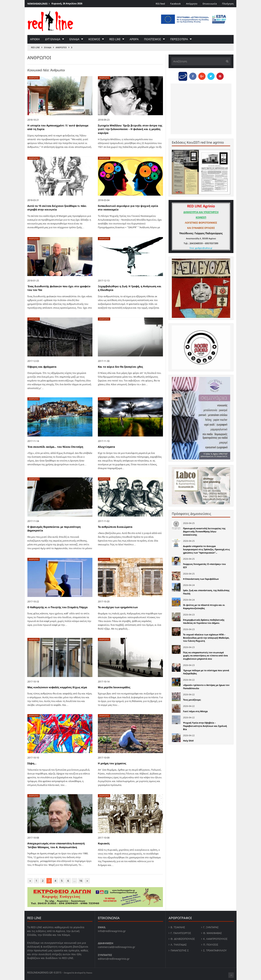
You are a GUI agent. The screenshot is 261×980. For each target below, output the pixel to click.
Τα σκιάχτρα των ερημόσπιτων (118, 607)
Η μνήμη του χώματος (112, 763)
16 (81, 881)
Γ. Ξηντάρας (211, 927)
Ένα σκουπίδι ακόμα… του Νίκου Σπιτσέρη (55, 447)
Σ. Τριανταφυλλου (215, 950)
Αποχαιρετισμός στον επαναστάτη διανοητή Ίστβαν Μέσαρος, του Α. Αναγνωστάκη (56, 845)
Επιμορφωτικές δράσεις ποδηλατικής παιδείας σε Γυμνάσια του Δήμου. (204, 621)
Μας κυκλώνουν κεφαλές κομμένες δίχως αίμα (57, 687)
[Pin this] (220, 76)
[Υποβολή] (226, 61)
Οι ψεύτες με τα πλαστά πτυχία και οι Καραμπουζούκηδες (204, 607)
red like (115, 39)
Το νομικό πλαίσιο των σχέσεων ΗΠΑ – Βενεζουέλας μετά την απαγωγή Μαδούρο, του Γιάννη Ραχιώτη (206, 638)
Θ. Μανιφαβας (213, 933)
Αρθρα (134, 39)
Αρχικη (35, 39)
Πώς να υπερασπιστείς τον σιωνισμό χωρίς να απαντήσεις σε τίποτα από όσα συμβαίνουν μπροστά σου (205, 656)
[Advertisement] (201, 109)
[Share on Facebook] (193, 76)
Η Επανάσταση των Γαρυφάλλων (201, 579)
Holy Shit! (188, 741)
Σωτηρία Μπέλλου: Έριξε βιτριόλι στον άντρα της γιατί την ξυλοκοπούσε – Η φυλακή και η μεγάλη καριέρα (130, 129)
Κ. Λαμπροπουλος (215, 939)
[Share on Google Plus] (202, 76)
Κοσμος (94, 39)
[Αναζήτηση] (201, 61)
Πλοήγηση (228, 4)
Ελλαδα (74, 39)
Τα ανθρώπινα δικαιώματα (115, 527)
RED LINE (35, 47)
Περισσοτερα (179, 39)
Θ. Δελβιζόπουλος (183, 939)
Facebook (175, 4)
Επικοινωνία (210, 4)
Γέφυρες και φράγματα (42, 367)
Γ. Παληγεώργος (181, 933)
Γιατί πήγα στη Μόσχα (195, 711)
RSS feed (160, 4)
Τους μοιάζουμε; (192, 700)
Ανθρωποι (61, 47)
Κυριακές (104, 843)
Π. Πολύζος (211, 945)
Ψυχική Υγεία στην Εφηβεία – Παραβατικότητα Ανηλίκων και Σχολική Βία (205, 726)
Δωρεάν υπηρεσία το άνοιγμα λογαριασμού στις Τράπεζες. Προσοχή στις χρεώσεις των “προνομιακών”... (206, 549)
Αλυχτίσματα (106, 447)
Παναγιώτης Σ (180, 950)
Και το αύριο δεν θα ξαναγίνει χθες (120, 367)
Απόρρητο (192, 4)
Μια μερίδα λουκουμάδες (114, 687)
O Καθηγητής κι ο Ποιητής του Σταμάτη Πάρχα (57, 607)
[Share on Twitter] (211, 76)
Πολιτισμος (153, 39)
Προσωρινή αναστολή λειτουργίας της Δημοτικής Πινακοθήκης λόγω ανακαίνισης (204, 532)
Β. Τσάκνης (178, 927)
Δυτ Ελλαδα (53, 39)
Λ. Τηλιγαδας (179, 945)
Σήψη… (32, 763)
